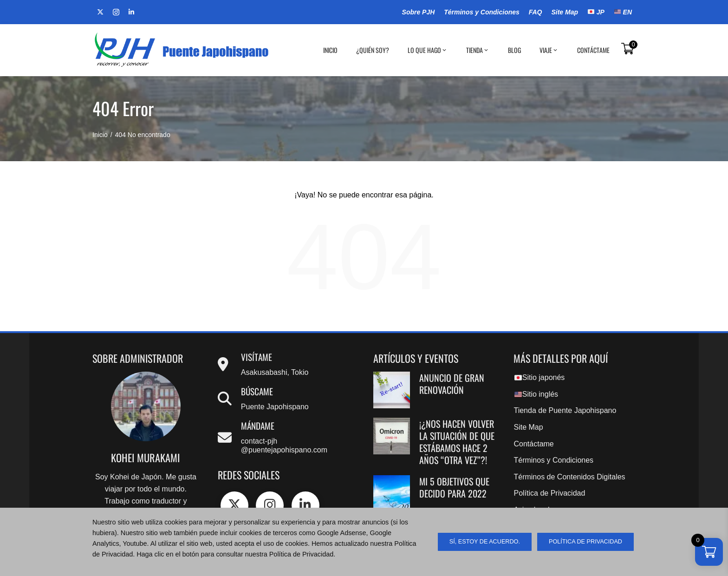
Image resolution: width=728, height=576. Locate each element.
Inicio (330, 50)
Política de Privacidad (549, 493)
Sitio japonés (540, 377)
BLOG (514, 50)
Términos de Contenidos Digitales (569, 477)
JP (596, 12)
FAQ (536, 12)
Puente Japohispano (275, 407)
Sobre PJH (419, 12)
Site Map (565, 12)
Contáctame (593, 50)
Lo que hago (428, 50)
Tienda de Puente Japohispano (565, 410)
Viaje (549, 50)
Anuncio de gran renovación (452, 384)
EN (623, 12)
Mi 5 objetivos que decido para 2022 (454, 487)
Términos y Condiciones (482, 12)
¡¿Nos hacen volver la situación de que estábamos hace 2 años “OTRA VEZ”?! (457, 442)
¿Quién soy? (373, 50)
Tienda (478, 50)
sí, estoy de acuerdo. (485, 542)
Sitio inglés (536, 394)
